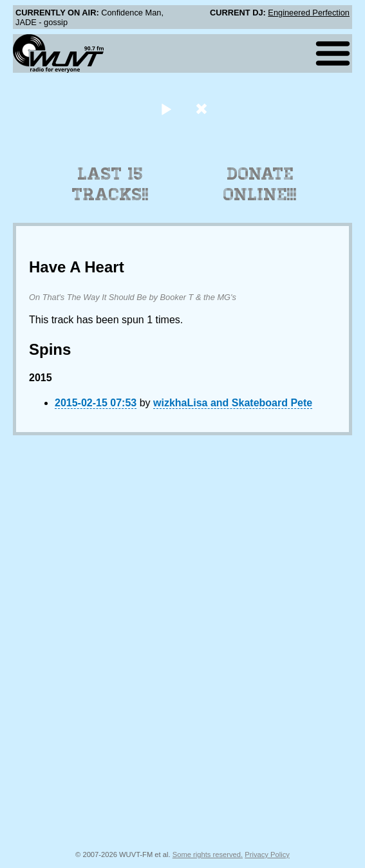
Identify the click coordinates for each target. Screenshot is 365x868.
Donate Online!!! (260, 184)
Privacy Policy (267, 854)
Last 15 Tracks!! (110, 184)
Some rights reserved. (208, 854)
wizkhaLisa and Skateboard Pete (233, 403)
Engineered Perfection (309, 13)
